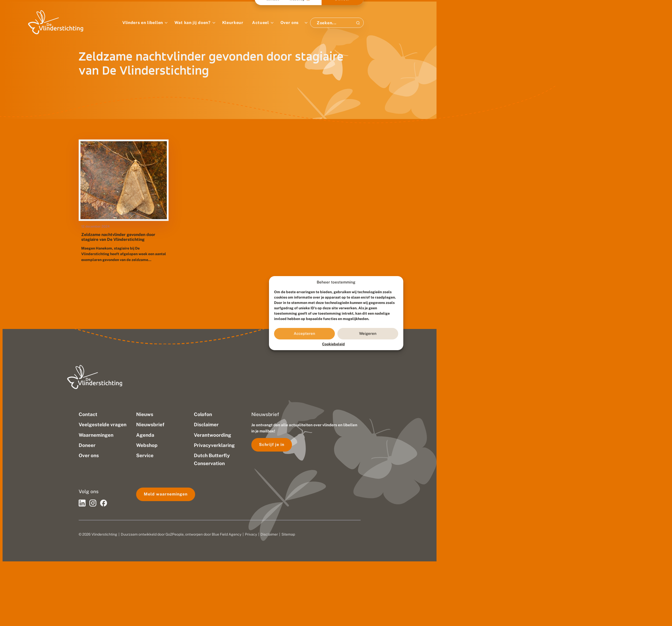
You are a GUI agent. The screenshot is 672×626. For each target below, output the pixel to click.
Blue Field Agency (227, 534)
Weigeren (368, 333)
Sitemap (288, 534)
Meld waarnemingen (166, 494)
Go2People (175, 534)
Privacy (251, 534)
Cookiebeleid (333, 344)
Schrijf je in (272, 445)
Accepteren (304, 333)
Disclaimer (269, 534)
